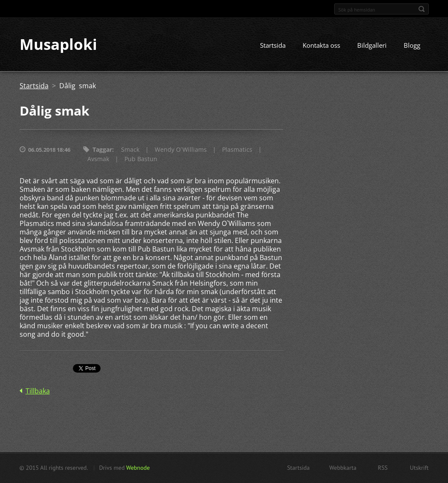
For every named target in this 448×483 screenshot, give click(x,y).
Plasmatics (237, 150)
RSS (383, 468)
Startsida (273, 46)
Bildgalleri (372, 46)
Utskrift (419, 468)
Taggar (102, 150)
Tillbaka (38, 391)
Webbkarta (343, 468)
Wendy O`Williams (181, 150)
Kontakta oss (321, 46)
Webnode (138, 468)
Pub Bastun (141, 159)
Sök (422, 9)
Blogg (412, 46)
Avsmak (98, 159)
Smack (130, 150)
